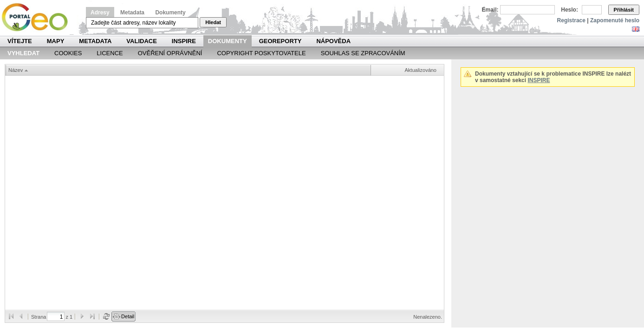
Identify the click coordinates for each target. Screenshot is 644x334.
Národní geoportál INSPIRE (38, 17)
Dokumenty (170, 13)
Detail (128, 316)
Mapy (56, 41)
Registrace (571, 20)
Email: (490, 10)
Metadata (132, 13)
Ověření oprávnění (170, 53)
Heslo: (569, 10)
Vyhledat (23, 53)
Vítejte (20, 41)
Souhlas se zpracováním (363, 53)
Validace (141, 41)
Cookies (68, 53)
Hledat (213, 22)
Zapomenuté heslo (615, 20)
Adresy (100, 13)
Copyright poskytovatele (261, 53)
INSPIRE (184, 41)
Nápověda (333, 41)
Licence (110, 53)
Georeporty (280, 41)
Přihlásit (624, 10)
